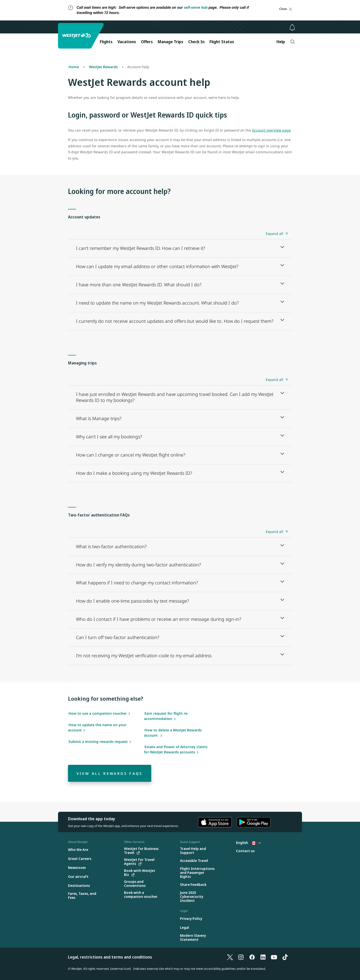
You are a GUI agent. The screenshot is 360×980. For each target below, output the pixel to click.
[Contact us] (245, 851)
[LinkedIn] (263, 957)
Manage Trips (170, 42)
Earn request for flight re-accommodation (166, 716)
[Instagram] (241, 957)
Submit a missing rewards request (98, 741)
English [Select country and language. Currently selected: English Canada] (248, 843)
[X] (230, 957)
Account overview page (271, 130)
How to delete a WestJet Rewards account (173, 733)
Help (281, 42)
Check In (196, 42)
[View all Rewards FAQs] (110, 773)
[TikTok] (285, 957)
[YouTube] (274, 957)
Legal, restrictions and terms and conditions (110, 957)
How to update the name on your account (97, 727)
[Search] (293, 42)
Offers (147, 42)
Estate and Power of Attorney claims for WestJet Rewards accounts (176, 749)
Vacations (127, 42)
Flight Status (222, 42)
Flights (106, 42)
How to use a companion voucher (98, 713)
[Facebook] (252, 957)
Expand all (274, 234)
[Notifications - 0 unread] (292, 27)
